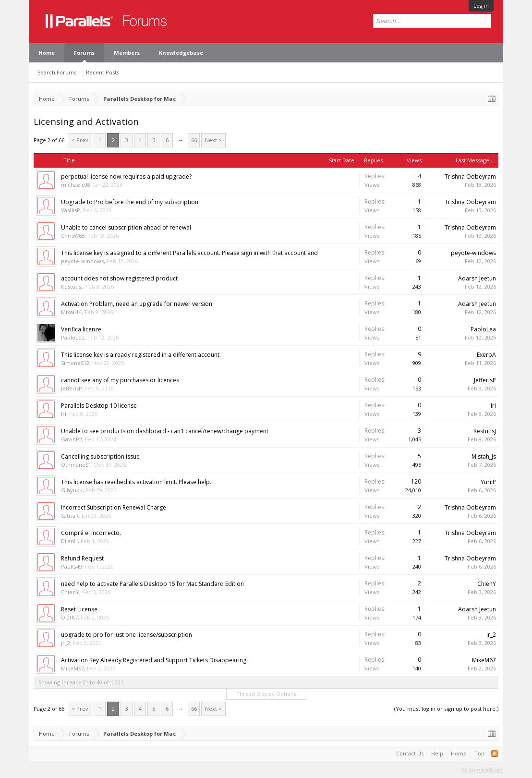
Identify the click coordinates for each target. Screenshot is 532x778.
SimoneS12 (75, 363)
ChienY (70, 592)
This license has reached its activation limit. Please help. (136, 482)
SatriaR (70, 516)
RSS (495, 754)
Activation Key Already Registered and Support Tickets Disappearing (154, 660)
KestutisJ (72, 286)
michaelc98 (76, 185)
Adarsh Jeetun (477, 278)
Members (127, 53)
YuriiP (488, 482)
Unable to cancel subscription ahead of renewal (126, 227)
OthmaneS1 (76, 465)
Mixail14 (71, 312)
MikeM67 (73, 668)
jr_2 (66, 643)
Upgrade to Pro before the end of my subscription (130, 202)
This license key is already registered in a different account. (141, 355)
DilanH (69, 541)
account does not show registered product (119, 278)
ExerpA (486, 355)
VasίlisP (71, 210)
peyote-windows (82, 261)
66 (194, 140)
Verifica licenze (81, 329)
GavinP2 (72, 439)
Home (47, 53)
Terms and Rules (482, 770)
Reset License (79, 609)
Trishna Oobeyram (470, 176)
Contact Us (410, 753)
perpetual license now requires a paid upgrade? (126, 176)
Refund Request (82, 558)
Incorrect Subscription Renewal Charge (114, 507)
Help (437, 753)
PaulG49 (72, 566)
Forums (84, 53)
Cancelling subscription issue (100, 456)
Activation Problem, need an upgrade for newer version (137, 304)
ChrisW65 (73, 236)
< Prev (80, 140)
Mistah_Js (484, 456)
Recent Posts (103, 72)
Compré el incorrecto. (91, 533)
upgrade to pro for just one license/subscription (127, 635)
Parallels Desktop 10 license (99, 406)
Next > (213, 140)
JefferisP (72, 388)
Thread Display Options (266, 694)
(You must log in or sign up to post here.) (446, 709)
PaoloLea (73, 337)
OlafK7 (69, 617)
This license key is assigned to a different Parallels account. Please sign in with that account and (189, 253)
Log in (481, 6)
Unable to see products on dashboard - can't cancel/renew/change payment (165, 431)
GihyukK (72, 490)
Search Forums (57, 72)
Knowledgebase (181, 53)
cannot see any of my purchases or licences (120, 380)
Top (479, 753)
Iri (64, 414)
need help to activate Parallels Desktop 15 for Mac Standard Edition (152, 584)
